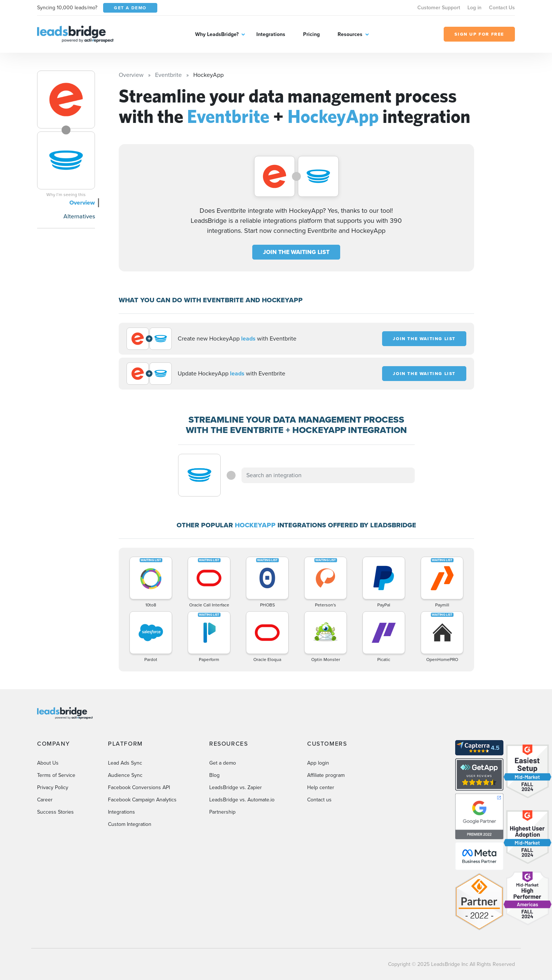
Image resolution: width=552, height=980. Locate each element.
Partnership (222, 812)
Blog (214, 775)
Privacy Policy (53, 787)
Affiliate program (326, 775)
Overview (82, 203)
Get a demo (223, 763)
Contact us (319, 800)
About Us (48, 763)
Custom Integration (130, 824)
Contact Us (502, 8)
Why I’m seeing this (66, 195)
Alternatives (79, 216)
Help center (321, 787)
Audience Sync (125, 775)
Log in (474, 8)
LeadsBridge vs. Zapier (236, 787)
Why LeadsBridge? (217, 34)
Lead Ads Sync (125, 763)
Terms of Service (56, 775)
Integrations (271, 34)
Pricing (311, 34)
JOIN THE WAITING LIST (296, 252)
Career (45, 800)
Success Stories (55, 812)
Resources (350, 34)
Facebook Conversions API (139, 787)
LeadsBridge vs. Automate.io (242, 800)
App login (318, 763)
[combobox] (328, 475)
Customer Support (439, 8)
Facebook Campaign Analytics (142, 800)
